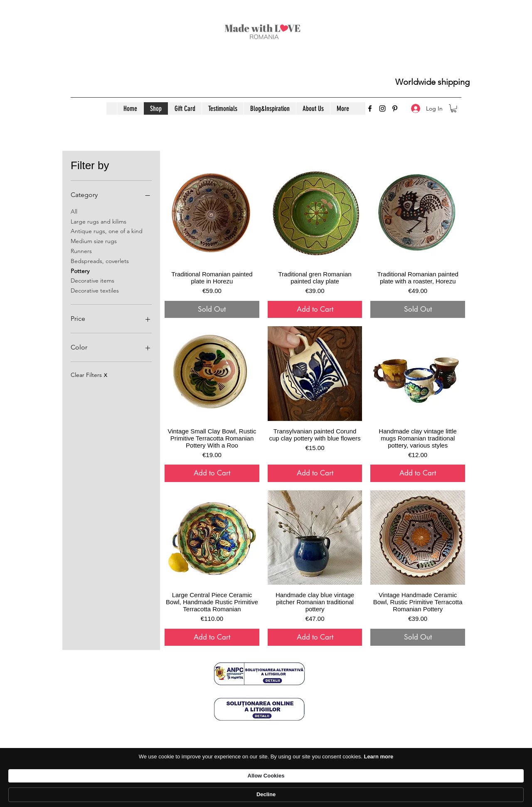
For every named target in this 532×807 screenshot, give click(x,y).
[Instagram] (382, 108)
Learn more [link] (319, 794)
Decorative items (92, 280)
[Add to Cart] (315, 310)
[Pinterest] (395, 108)
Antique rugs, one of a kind (107, 231)
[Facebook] (370, 108)
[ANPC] (400, 763)
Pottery (80, 271)
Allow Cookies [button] (381, 794)
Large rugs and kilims (99, 221)
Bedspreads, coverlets (100, 261)
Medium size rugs (94, 241)
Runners (81, 251)
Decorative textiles (95, 290)
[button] (454, 108)
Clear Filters (89, 375)
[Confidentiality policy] (135, 763)
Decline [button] (435, 794)
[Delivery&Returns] (265, 763)
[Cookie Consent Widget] (266, 795)
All (74, 211)
